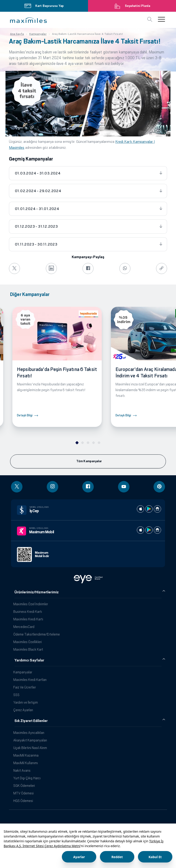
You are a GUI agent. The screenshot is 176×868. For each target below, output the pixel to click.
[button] (28, 20)
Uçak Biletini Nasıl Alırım (30, 748)
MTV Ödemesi (23, 793)
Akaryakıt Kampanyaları (30, 740)
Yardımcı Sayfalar (29, 660)
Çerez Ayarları (23, 710)
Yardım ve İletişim (26, 702)
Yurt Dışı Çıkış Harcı (27, 778)
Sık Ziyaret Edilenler (31, 721)
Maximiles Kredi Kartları (30, 680)
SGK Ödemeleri (24, 786)
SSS (16, 695)
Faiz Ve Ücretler (25, 687)
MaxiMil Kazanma (26, 755)
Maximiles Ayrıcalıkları (29, 733)
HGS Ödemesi (23, 801)
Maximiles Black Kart (28, 649)
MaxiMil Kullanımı (26, 763)
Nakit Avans (22, 770)
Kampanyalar (23, 672)
